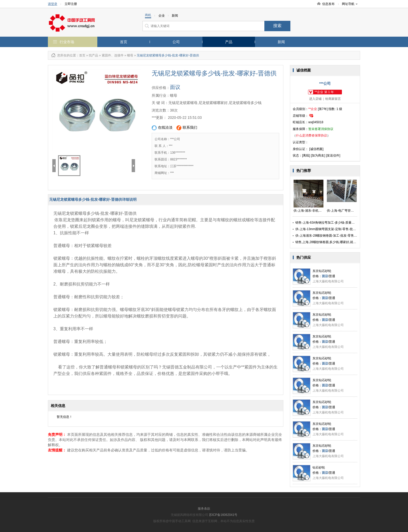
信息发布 (328, 4)
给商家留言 (333, 99)
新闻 (281, 42)
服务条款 (204, 509)
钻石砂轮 (319, 468)
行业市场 (67, 42)
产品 (229, 42)
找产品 (93, 55)
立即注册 (71, 4)
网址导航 (350, 4)
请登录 (53, 4)
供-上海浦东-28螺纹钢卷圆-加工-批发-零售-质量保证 (331, 236)
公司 (176, 42)
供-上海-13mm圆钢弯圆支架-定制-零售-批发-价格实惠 (332, 229)
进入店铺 (315, 99)
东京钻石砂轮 (322, 271)
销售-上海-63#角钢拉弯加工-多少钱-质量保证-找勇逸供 (333, 223)
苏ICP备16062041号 (223, 515)
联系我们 (187, 128)
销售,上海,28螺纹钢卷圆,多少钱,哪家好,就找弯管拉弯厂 (334, 242)
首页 (124, 42)
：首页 (81, 55)
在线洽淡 (162, 128)
